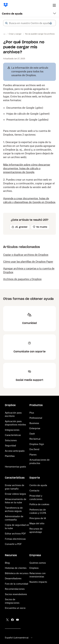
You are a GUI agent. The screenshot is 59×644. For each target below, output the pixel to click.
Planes (33, 455)
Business (34, 423)
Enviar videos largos (15, 494)
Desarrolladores (13, 578)
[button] (6, 23)
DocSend (34, 449)
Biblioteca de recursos (17, 573)
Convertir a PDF (13, 544)
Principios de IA (38, 518)
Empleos (34, 568)
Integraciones (12, 430)
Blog (7, 563)
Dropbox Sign (37, 444)
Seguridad (10, 446)
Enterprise (35, 428)
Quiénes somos (38, 563)
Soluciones (11, 440)
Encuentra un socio (15, 608)
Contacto (34, 491)
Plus (32, 413)
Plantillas (10, 456)
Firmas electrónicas (15, 539)
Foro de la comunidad (17, 584)
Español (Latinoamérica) (19, 638)
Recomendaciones (15, 589)
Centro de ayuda (12, 14)
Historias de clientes (16, 568)
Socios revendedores (16, 594)
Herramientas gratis (15, 467)
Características (13, 435)
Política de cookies (39, 504)
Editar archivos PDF (15, 534)
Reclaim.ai (35, 439)
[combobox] (29, 23)
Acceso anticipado (15, 451)
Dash (32, 434)
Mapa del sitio (37, 523)
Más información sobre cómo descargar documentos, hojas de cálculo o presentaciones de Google (27, 168)
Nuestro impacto (38, 582)
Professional (36, 418)
